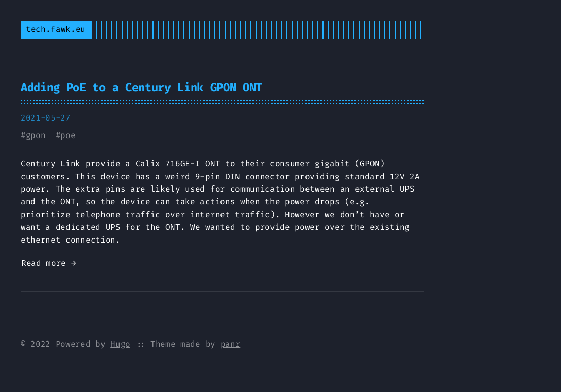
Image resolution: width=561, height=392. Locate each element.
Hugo (120, 344)
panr (231, 344)
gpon (36, 135)
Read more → (48, 263)
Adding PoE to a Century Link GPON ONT (141, 87)
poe (68, 135)
